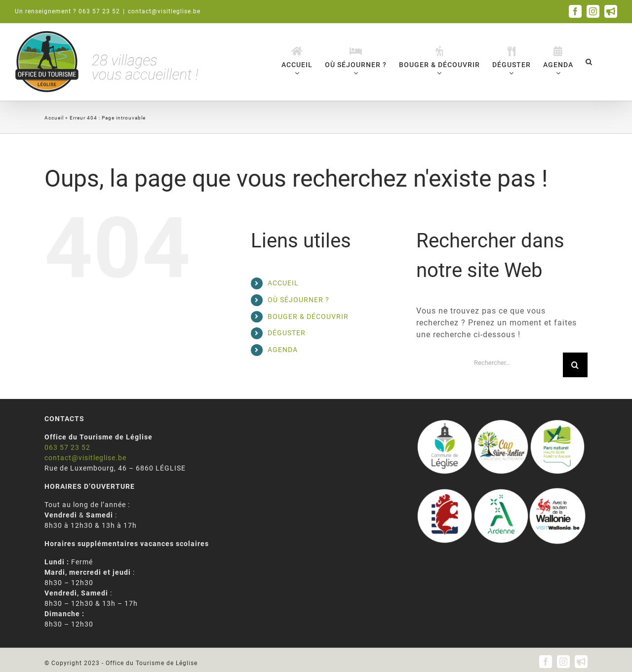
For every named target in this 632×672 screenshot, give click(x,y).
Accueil (54, 118)
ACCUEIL (283, 283)
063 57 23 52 (67, 447)
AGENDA (283, 350)
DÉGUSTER (287, 333)
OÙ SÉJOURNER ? (298, 300)
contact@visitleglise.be (164, 11)
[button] (589, 61)
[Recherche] (575, 365)
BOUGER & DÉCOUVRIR (308, 316)
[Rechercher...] (515, 363)
